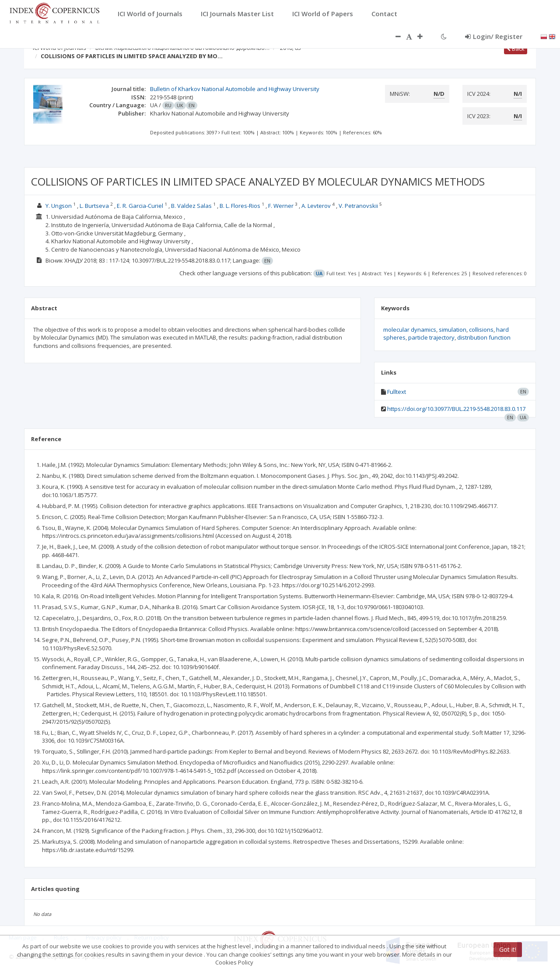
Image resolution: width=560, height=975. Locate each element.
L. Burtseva (94, 206)
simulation (453, 330)
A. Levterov (316, 206)
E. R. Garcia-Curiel (140, 206)
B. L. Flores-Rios (240, 206)
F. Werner (281, 206)
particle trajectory (431, 337)
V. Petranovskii (358, 206)
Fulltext (397, 392)
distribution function (484, 337)
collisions (481, 330)
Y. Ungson (59, 206)
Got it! (508, 949)
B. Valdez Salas (191, 206)
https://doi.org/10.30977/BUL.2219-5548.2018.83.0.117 (456, 409)
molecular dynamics (410, 330)
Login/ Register (494, 36)
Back (516, 49)
